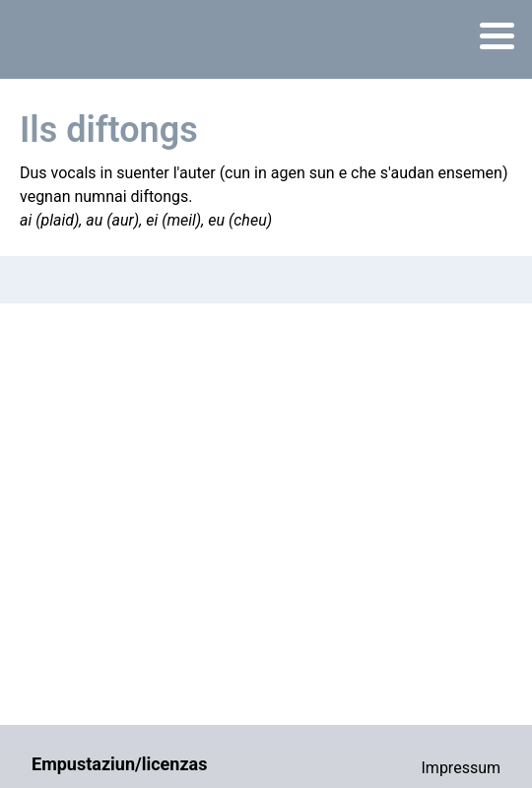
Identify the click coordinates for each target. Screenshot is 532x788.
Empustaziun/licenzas (119, 764)
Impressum (462, 768)
